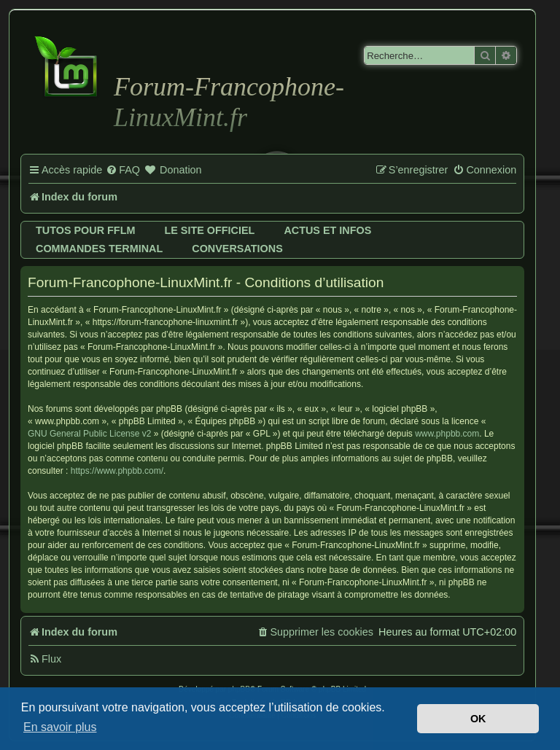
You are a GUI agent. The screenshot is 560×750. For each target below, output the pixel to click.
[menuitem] (123, 171)
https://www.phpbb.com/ (117, 471)
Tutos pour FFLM (85, 230)
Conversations (237, 249)
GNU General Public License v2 (89, 434)
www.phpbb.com (447, 434)
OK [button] (478, 719)
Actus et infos (327, 230)
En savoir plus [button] (60, 727)
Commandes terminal (99, 249)
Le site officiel (209, 230)
